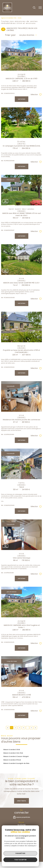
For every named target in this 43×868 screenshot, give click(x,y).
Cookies (35, 854)
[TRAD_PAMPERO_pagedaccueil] (7, 11)
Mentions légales (32, 852)
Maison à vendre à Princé (12, 760)
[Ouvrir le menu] (40, 8)
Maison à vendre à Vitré (12, 750)
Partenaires (15, 854)
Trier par (10, 35)
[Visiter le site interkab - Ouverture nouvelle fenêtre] (25, 843)
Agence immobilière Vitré (9, 18)
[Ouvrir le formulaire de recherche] (34, 8)
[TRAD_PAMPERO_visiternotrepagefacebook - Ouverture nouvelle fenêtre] (22, 830)
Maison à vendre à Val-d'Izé (13, 753)
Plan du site (21, 852)
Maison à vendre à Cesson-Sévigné (16, 756)
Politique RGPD (26, 854)
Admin (7, 854)
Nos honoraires (10, 852)
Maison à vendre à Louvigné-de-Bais (16, 763)
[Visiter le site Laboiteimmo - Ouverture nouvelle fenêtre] (22, 859)
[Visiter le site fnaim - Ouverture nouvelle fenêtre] (11, 843)
